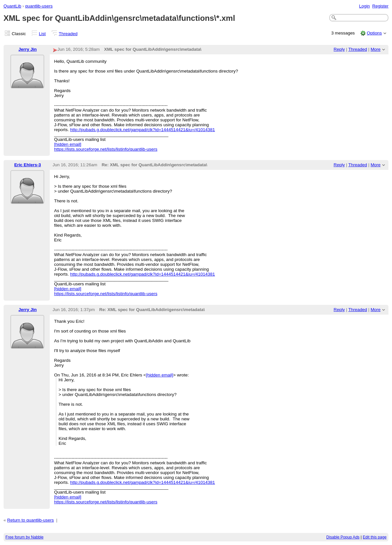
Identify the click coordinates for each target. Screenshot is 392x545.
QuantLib (13, 6)
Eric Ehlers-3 (28, 165)
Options (374, 33)
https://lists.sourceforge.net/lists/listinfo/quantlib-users (106, 149)
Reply (339, 49)
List (42, 34)
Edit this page (375, 537)
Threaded (68, 34)
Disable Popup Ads (343, 537)
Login (365, 6)
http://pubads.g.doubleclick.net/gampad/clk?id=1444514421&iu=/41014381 (142, 130)
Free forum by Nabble (25, 537)
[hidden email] (68, 144)
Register (380, 6)
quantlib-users (39, 6)
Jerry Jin (28, 49)
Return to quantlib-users (30, 520)
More (376, 49)
